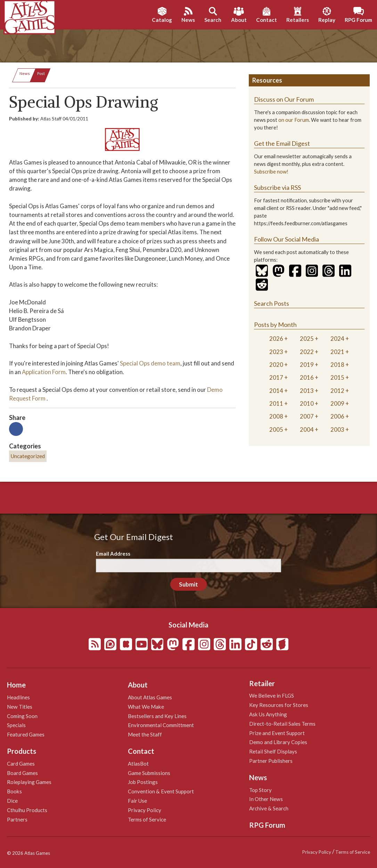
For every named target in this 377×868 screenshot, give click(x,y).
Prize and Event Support (277, 733)
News (25, 73)
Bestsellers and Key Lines (157, 716)
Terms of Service (147, 819)
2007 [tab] (307, 416)
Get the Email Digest (282, 143)
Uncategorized (28, 456)
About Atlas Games (150, 697)
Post (41, 73)
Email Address (113, 554)
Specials (16, 725)
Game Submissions (149, 773)
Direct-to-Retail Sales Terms (282, 724)
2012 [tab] (337, 391)
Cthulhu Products (27, 810)
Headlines (18, 697)
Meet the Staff (145, 734)
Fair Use (137, 801)
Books (14, 791)
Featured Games (26, 734)
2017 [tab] (276, 377)
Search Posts (272, 303)
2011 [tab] (276, 403)
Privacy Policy (145, 810)
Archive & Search (269, 808)
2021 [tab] (337, 352)
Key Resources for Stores (279, 705)
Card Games (21, 764)
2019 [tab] (307, 365)
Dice (12, 801)
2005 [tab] (276, 429)
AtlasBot (138, 764)
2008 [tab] (276, 416)
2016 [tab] (307, 377)
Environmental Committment (161, 725)
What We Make (146, 707)
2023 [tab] (276, 352)
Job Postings (143, 782)
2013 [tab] (307, 391)
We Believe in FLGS (272, 696)
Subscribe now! (271, 172)
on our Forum (294, 120)
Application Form (44, 372)
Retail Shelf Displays (273, 751)
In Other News (266, 799)
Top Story (260, 790)
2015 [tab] (337, 377)
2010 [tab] (307, 403)
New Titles (20, 707)
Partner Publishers (271, 761)
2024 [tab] (337, 339)
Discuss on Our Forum (284, 99)
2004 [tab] (307, 429)
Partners (17, 819)
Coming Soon (22, 716)
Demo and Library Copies (278, 742)
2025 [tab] (307, 339)
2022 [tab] (307, 352)
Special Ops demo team (150, 363)
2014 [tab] (276, 391)
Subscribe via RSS (277, 187)
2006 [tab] (337, 416)
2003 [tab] (337, 429)
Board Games (22, 773)
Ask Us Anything (268, 714)
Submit (188, 584)
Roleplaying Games (29, 782)
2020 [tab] (276, 365)
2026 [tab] (276, 339)
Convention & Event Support (161, 791)
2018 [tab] (337, 365)
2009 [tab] (337, 403)
